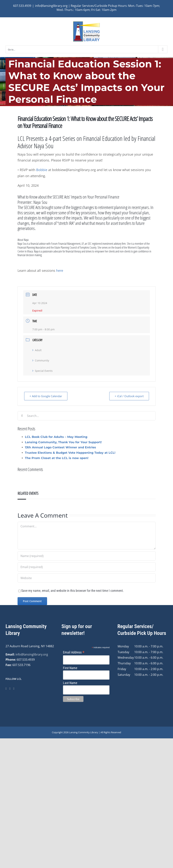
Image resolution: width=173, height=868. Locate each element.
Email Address (74, 652)
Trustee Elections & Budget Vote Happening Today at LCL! (70, 453)
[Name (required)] (87, 556)
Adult (37, 350)
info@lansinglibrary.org (32, 654)
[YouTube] (14, 689)
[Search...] (87, 416)
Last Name (70, 683)
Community (41, 360)
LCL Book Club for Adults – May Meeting (56, 437)
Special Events (42, 371)
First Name (70, 668)
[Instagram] (10, 689)
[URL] (87, 578)
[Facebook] (6, 689)
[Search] (22, 416)
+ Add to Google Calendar (46, 396)
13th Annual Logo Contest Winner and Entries (60, 447)
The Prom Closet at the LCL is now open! (57, 458)
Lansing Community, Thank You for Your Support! (63, 442)
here (59, 270)
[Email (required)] (87, 567)
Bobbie (42, 170)
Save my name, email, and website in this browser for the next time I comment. (72, 591)
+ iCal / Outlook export (129, 396)
